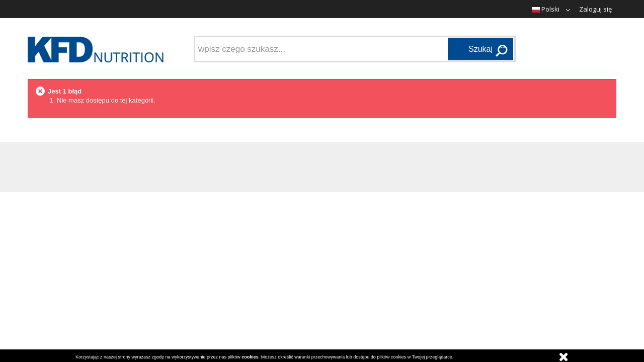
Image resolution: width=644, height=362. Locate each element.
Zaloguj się (595, 9)
